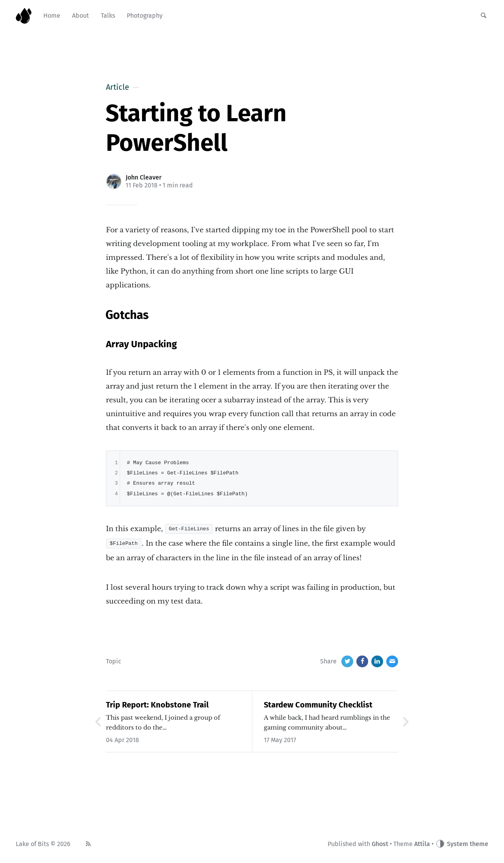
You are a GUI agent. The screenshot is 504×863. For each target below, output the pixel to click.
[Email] (392, 661)
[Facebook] (362, 661)
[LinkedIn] (377, 661)
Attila (422, 843)
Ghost (380, 843)
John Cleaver (144, 177)
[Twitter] (347, 661)
